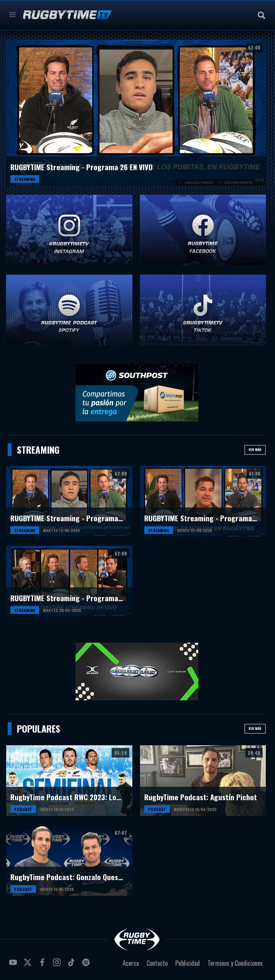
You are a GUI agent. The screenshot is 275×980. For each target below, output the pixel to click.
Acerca (131, 963)
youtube (14, 965)
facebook (43, 965)
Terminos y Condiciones (235, 963)
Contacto (157, 963)
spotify (87, 965)
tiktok (72, 965)
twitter (29, 965)
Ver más (255, 449)
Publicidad (188, 963)
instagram (58, 965)
